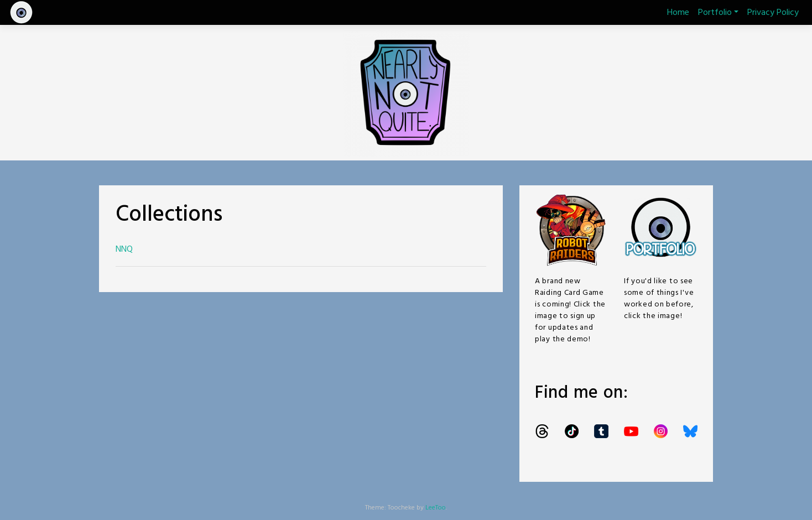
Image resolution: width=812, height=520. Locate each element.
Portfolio (718, 13)
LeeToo (436, 508)
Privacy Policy (773, 13)
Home (678, 13)
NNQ (124, 249)
